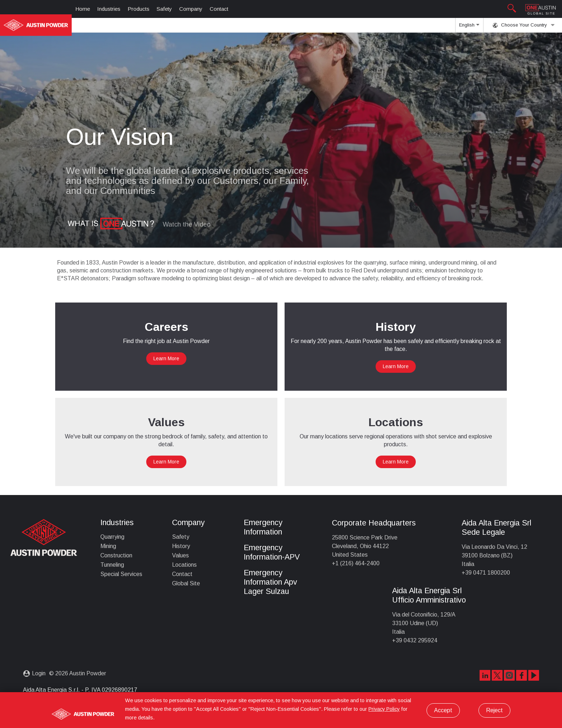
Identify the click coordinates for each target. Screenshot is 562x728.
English (469, 27)
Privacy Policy (384, 709)
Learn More (166, 358)
